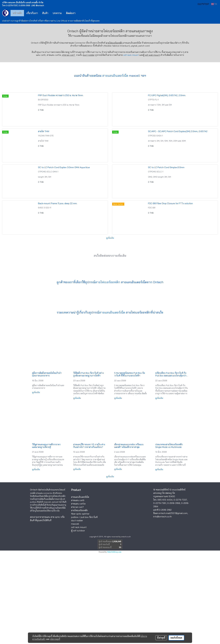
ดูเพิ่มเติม (110, 329)
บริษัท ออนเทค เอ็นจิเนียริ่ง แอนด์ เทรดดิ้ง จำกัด (23, 3)
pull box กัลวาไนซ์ (89, 608)
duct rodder (89, 55)
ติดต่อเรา (71, 13)
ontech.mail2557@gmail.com (173, 604)
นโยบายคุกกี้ (55, 639)
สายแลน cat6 (78, 591)
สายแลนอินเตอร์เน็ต (115, 166)
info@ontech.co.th (162, 607)
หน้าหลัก (17, 13)
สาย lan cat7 (77, 598)
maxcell (75, 614)
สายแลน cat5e (78, 594)
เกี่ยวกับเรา (32, 13)
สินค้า (45, 13)
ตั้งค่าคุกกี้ (161, 638)
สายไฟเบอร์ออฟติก (117, 36)
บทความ (57, 13)
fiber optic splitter (80, 604)
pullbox (75, 608)
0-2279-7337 (180, 590)
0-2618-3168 (174, 594)
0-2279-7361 (160, 594)
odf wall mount (152, 55)
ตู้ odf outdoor (78, 621)
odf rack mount (131, 55)
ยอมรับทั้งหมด (176, 638)
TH (214, 4)
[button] (82, 13)
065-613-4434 (165, 590)
